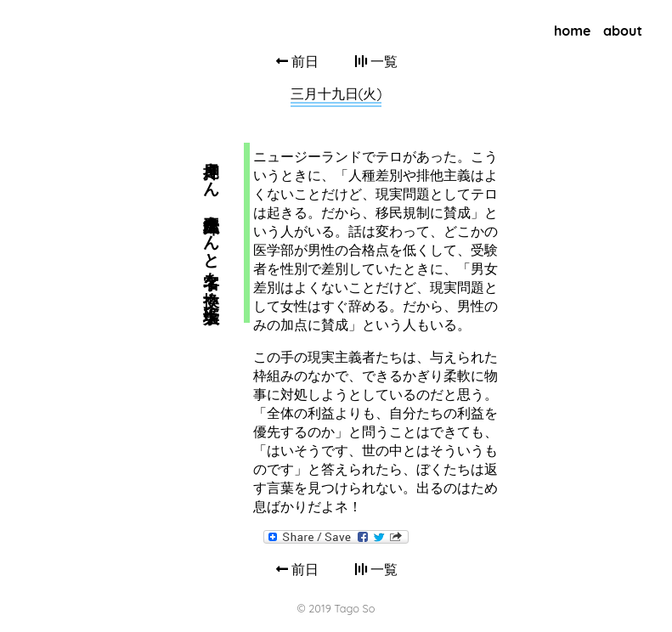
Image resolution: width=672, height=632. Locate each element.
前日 (297, 61)
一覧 (376, 61)
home (573, 31)
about (623, 31)
